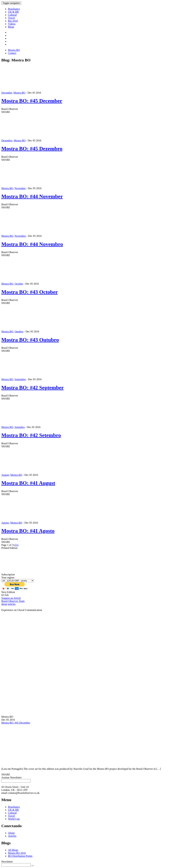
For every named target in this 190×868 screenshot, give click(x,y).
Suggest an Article (11, 598)
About (11, 833)
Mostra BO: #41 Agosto (28, 531)
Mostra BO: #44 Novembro (32, 244)
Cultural (12, 15)
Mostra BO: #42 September (32, 388)
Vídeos (12, 24)
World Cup (14, 819)
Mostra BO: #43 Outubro (30, 340)
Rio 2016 (13, 21)
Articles (12, 836)
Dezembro (7, 140)
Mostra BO (14, 50)
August (5, 475)
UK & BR (13, 12)
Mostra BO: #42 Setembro (31, 435)
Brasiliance (14, 9)
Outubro (19, 332)
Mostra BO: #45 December (32, 101)
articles (12, 604)
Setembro (20, 427)
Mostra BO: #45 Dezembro (32, 149)
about (4, 604)
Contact (12, 53)
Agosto (5, 523)
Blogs (11, 27)
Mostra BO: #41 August (28, 483)
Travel (11, 18)
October (19, 284)
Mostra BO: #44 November (32, 196)
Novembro (20, 236)
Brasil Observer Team (13, 601)
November (20, 188)
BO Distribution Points (20, 856)
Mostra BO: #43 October (30, 292)
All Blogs (13, 850)
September (20, 379)
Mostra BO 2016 (17, 853)
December (7, 93)
